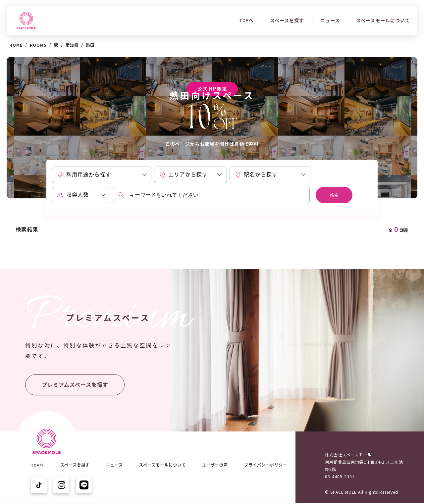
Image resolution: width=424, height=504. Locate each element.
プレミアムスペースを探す (75, 385)
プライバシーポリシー (266, 465)
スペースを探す (287, 21)
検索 (334, 195)
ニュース (330, 21)
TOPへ (246, 21)
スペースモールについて (383, 21)
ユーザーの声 (215, 465)
